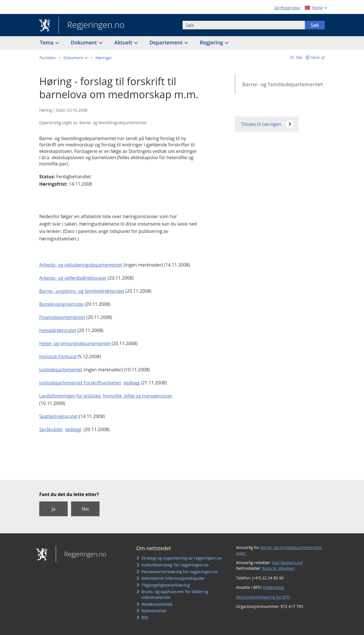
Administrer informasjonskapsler (173, 578)
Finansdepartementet (62, 317)
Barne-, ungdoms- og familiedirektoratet (82, 291)
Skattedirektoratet (58, 416)
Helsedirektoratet (58, 330)
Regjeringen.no (92, 25)
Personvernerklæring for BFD (263, 597)
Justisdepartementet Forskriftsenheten (80, 383)
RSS (145, 617)
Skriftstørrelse (287, 8)
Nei (85, 509)
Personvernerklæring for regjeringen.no (179, 572)
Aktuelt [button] (124, 42)
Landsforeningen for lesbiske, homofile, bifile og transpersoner (106, 396)
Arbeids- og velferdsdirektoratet (73, 278)
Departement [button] (167, 42)
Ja (53, 509)
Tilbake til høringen (261, 124)
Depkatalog (273, 587)
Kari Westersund (288, 563)
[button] (76, 58)
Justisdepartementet (61, 370)
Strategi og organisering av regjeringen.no (182, 558)
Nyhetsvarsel (154, 611)
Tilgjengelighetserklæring (166, 585)
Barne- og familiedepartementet (282, 84)
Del (299, 57)
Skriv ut (318, 57)
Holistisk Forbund (58, 357)
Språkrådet (51, 429)
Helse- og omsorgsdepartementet (75, 343)
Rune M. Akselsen (279, 568)
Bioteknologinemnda (61, 304)
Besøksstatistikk (157, 604)
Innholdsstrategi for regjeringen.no (175, 565)
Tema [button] (47, 42)
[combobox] (244, 25)
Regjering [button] (212, 42)
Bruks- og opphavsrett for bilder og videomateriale (175, 594)
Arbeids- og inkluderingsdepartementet (81, 265)
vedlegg (132, 383)
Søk (315, 25)
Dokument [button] (85, 42)
